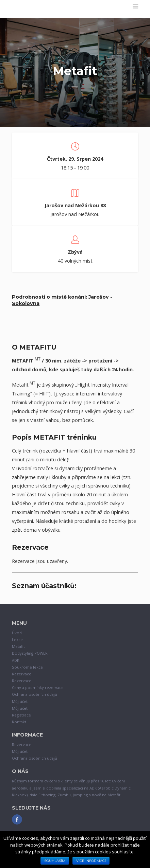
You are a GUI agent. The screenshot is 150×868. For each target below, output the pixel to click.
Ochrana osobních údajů (35, 694)
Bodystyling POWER (30, 653)
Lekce (17, 640)
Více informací (91, 861)
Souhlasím (55, 861)
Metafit (18, 646)
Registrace (21, 715)
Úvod (17, 633)
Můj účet (20, 701)
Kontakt (19, 722)
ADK (16, 660)
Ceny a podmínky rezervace (38, 687)
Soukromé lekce (27, 667)
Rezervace (22, 674)
